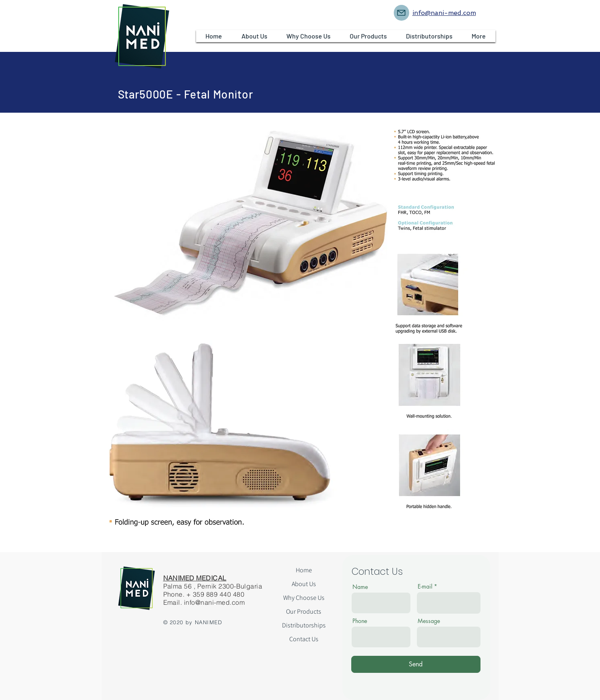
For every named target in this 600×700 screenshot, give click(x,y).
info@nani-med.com (214, 602)
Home (304, 570)
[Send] (416, 664)
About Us (304, 584)
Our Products (304, 611)
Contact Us (304, 639)
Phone (360, 621)
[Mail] (401, 13)
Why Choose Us (304, 598)
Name (360, 587)
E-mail (425, 587)
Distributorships (304, 625)
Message (429, 621)
